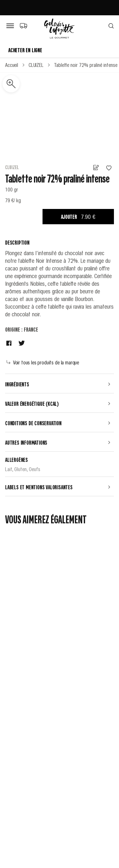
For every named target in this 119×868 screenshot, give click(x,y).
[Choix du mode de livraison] (23, 25)
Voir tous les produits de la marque (43, 362)
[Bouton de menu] (11, 26)
